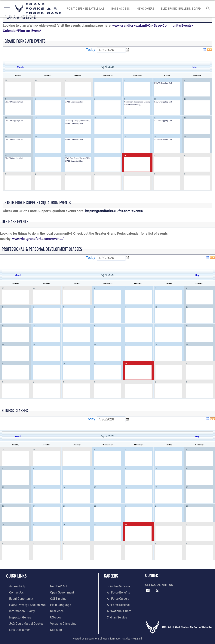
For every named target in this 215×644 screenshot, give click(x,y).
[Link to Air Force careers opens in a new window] (115, 598)
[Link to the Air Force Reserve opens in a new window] (115, 604)
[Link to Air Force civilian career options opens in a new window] (113, 615)
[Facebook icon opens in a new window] (148, 591)
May (195, 67)
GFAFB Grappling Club (163, 83)
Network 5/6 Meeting (132, 105)
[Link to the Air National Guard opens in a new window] (115, 610)
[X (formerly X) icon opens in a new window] (157, 591)
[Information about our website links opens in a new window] (16, 627)
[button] (6, 9)
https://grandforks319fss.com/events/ (114, 211)
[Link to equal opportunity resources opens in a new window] (17, 598)
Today (91, 50)
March (20, 67)
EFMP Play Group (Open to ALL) (77, 121)
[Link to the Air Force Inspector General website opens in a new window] (17, 615)
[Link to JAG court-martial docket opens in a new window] (22, 621)
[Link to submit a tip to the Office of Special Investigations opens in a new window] (58, 598)
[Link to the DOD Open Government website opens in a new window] (61, 592)
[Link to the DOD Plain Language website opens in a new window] (60, 604)
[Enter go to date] (111, 50)
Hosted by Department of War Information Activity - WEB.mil (107, 636)
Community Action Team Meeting (137, 102)
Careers (111, 576)
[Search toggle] (208, 9)
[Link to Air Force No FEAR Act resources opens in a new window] (58, 586)
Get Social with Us (159, 585)
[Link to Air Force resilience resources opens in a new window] (57, 610)
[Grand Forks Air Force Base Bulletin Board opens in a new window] (181, 9)
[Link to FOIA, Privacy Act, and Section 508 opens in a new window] (23, 604)
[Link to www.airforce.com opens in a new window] (115, 586)
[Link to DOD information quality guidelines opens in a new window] (18, 610)
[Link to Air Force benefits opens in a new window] (115, 592)
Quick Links (16, 576)
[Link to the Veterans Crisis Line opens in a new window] (63, 621)
